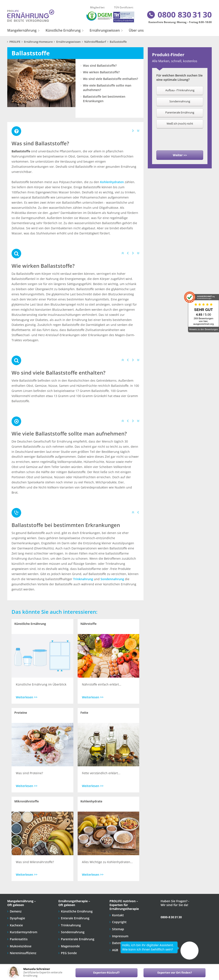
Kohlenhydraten (112, 182)
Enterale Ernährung (75, 918)
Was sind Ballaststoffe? (100, 65)
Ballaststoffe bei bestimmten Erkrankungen (104, 99)
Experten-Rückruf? (106, 973)
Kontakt (118, 915)
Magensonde (70, 946)
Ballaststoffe (118, 42)
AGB (115, 950)
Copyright (119, 922)
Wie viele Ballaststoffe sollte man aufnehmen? (107, 88)
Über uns (136, 30)
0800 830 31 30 (179, 15)
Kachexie (16, 925)
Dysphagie (17, 918)
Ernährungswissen (105, 30)
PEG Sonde (69, 953)
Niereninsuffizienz (23, 953)
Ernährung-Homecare (38, 42)
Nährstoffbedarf (95, 42)
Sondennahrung (112, 579)
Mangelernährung (22, 30)
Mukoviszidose (21, 946)
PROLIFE (15, 42)
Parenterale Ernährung (78, 939)
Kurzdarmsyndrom (24, 932)
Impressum (120, 936)
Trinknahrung (83, 579)
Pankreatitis (19, 939)
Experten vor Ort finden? (175, 973)
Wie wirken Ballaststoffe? (101, 72)
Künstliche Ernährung (63, 30)
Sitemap (118, 929)
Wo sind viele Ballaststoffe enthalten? (110, 79)
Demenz (16, 911)
